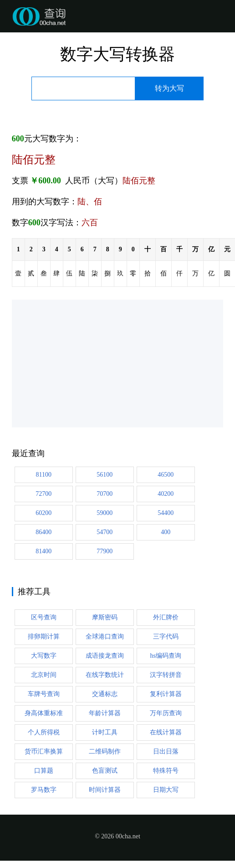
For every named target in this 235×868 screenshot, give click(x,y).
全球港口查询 (105, 637)
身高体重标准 (44, 713)
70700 (105, 494)
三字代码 (166, 637)
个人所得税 (44, 732)
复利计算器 (166, 694)
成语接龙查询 (105, 656)
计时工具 (105, 732)
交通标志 (105, 694)
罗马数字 (44, 790)
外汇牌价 (166, 617)
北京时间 (44, 675)
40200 (166, 494)
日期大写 (166, 790)
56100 (105, 475)
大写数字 (44, 656)
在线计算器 (166, 732)
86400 (43, 532)
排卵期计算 (44, 637)
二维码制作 (105, 751)
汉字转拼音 (166, 675)
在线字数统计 (105, 675)
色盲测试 (105, 771)
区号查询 (44, 617)
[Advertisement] (114, 364)
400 (166, 532)
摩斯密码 (105, 617)
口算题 (44, 771)
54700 (105, 532)
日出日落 (166, 751)
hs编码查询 (166, 656)
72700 (43, 494)
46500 (166, 475)
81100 (44, 475)
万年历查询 (166, 713)
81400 (43, 551)
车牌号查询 (44, 694)
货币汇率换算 (44, 751)
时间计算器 (105, 790)
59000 (105, 513)
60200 (43, 513)
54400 (166, 513)
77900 (105, 551)
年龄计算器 (105, 713)
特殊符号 (166, 771)
